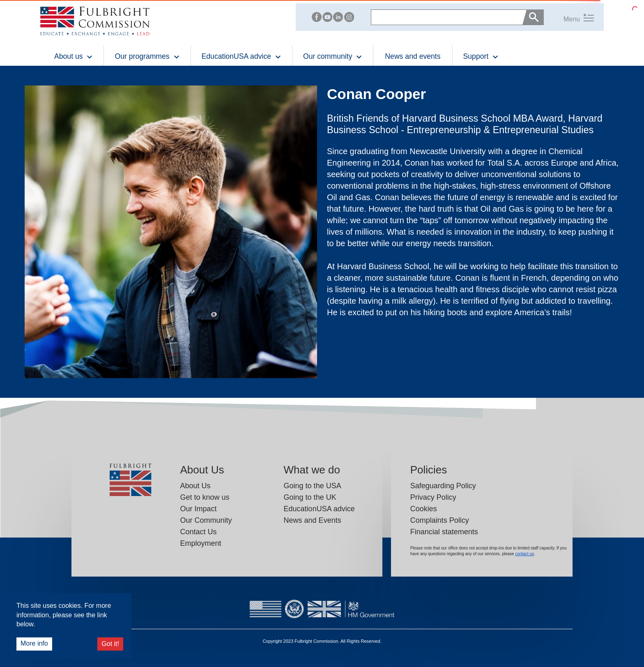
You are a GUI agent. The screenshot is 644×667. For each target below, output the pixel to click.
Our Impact (199, 509)
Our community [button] (333, 56)
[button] (569, 17)
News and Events (313, 520)
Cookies (424, 509)
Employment (201, 543)
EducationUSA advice (319, 509)
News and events (413, 56)
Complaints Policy (440, 520)
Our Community (206, 520)
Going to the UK (310, 497)
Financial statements (444, 532)
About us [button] (74, 56)
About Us (195, 486)
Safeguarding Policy (443, 486)
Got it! (110, 644)
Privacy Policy (433, 497)
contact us (524, 554)
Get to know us (205, 497)
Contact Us (199, 532)
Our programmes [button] (147, 56)
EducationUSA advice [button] (241, 56)
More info (34, 643)
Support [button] (481, 56)
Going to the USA (313, 486)
